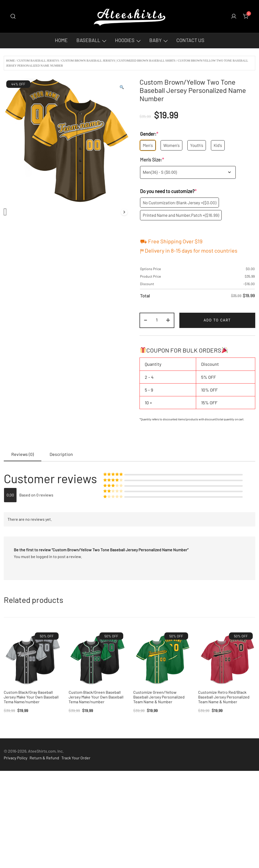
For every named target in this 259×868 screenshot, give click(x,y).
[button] (121, 87)
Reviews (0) (23, 454)
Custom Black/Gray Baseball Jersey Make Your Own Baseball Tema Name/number (31, 697)
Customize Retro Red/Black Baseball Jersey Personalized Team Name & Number (224, 697)
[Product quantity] (157, 320)
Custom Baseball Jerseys (38, 61)
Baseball (88, 40)
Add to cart (217, 320)
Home (61, 40)
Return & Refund (44, 758)
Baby (155, 40)
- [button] (146, 319)
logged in (44, 556)
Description (61, 454)
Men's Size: (152, 160)
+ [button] (168, 319)
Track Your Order (76, 758)
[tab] (23, 454)
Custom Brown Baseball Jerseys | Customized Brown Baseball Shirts (118, 61)
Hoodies (125, 40)
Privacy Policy (16, 758)
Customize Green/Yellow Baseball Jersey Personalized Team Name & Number (159, 697)
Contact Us (190, 40)
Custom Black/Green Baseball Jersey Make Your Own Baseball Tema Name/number (96, 697)
